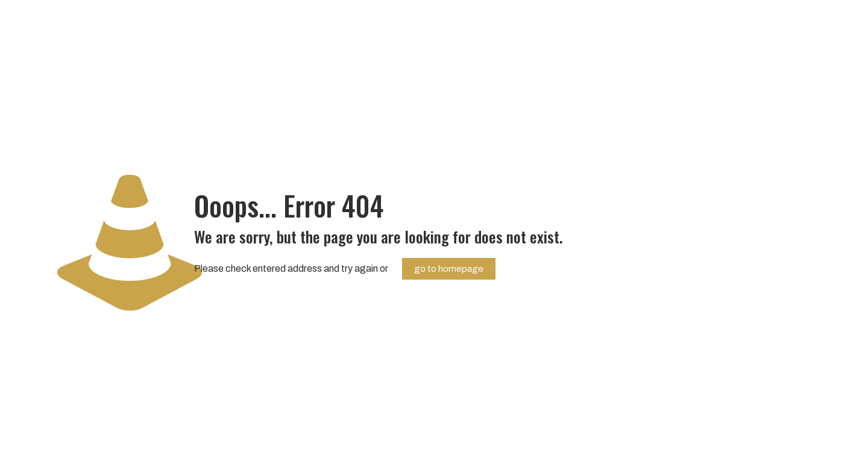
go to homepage (449, 269)
